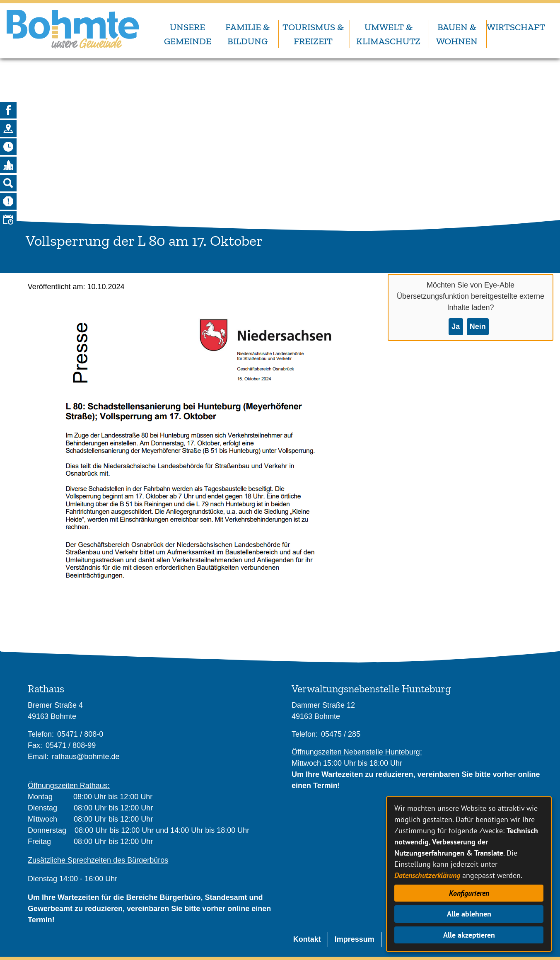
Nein (478, 326)
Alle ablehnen (469, 914)
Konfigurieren (469, 893)
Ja (456, 326)
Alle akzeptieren (469, 935)
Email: (38, 757)
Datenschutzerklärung (427, 875)
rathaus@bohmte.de (86, 757)
